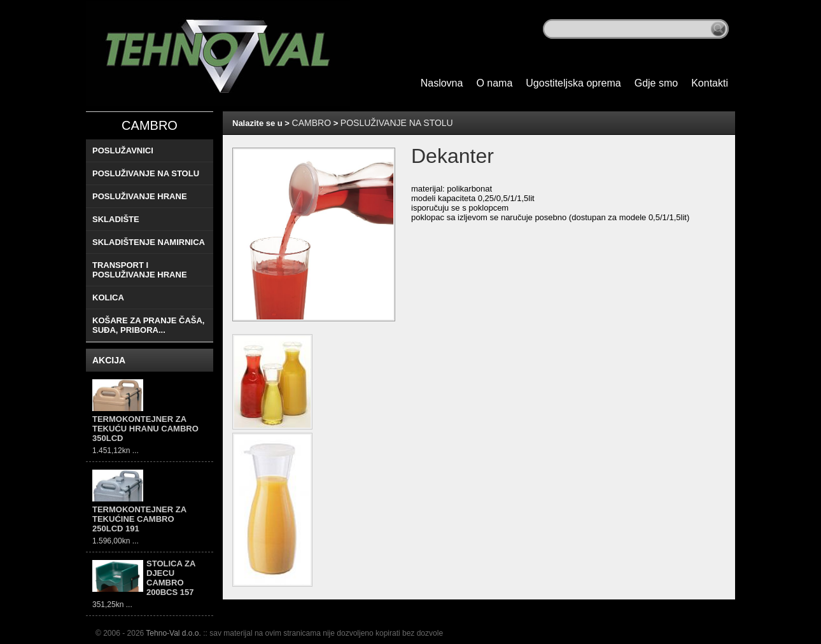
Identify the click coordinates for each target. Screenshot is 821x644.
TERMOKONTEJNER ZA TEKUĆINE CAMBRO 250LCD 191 (139, 519)
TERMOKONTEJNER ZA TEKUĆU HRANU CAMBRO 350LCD (145, 429)
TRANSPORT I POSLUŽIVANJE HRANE (140, 270)
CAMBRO (150, 125)
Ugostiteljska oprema (573, 83)
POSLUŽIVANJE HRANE (140, 196)
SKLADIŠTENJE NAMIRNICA (149, 242)
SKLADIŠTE (116, 219)
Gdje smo (656, 83)
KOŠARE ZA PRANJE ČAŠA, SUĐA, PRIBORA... (148, 325)
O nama (494, 83)
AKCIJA (109, 360)
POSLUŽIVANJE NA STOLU (146, 173)
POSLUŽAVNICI (123, 150)
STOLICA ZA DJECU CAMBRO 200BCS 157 (171, 578)
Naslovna (442, 83)
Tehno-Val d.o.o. (173, 633)
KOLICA (108, 297)
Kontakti (710, 83)
